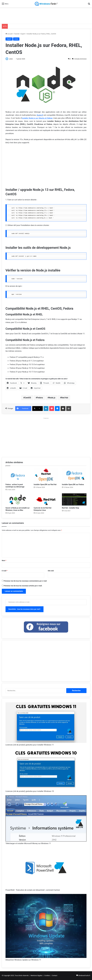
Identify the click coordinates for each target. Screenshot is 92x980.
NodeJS (40, 115)
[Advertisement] (46, 15)
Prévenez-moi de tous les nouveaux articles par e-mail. (23, 586)
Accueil (9, 34)
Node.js (52, 398)
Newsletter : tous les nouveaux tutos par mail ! (24, 609)
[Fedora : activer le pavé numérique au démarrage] (18, 475)
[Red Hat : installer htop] (74, 500)
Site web (51, 571)
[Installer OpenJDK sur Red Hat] (46, 475)
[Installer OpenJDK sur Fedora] (74, 475)
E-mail (5, 571)
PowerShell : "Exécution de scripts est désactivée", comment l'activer (33, 890)
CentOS (28, 398)
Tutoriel (17, 34)
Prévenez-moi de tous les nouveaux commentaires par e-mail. (25, 581)
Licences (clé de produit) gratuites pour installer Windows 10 (30, 791)
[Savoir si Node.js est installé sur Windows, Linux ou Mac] (18, 500)
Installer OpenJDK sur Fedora (73, 485)
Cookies (47, 976)
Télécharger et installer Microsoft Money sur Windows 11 (28, 844)
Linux (16, 39)
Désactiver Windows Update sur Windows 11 (23, 960)
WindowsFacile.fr (84, 976)
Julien (12, 59)
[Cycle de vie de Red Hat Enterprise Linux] (46, 500)
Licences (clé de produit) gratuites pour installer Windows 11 (30, 745)
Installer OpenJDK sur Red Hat (45, 485)
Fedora (40, 398)
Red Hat (65, 398)
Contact (55, 976)
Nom (4, 561)
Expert (23, 34)
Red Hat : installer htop (70, 508)
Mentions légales (36, 976)
